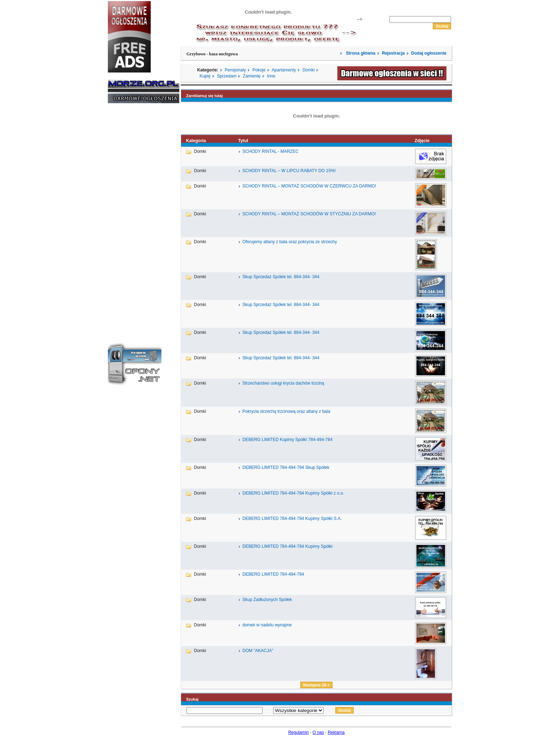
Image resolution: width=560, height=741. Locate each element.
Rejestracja (393, 53)
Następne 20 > (316, 685)
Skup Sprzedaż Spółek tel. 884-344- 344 (281, 277)
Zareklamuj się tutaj (204, 96)
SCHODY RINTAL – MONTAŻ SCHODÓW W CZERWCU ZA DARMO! (309, 186)
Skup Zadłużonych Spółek (267, 600)
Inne (271, 76)
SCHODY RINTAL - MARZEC (271, 151)
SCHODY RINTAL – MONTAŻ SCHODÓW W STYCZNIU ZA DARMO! (309, 214)
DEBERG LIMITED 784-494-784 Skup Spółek (286, 467)
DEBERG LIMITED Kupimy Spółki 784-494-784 (287, 440)
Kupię (205, 76)
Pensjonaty (235, 70)
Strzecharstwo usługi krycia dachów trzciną (283, 383)
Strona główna (360, 53)
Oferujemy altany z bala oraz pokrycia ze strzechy (290, 242)
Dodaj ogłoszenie (429, 53)
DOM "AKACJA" (258, 651)
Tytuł (243, 141)
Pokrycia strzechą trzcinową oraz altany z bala (286, 411)
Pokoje (259, 70)
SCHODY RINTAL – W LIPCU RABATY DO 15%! (289, 171)
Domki (309, 70)
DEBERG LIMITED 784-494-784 (273, 574)
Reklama (336, 732)
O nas (318, 732)
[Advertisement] (129, 217)
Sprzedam (227, 76)
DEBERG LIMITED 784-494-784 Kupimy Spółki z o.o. (293, 493)
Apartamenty (284, 70)
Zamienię (252, 76)
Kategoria (196, 141)
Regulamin (298, 732)
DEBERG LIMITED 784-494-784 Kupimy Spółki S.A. (292, 519)
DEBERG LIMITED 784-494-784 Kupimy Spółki (287, 546)
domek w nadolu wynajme (267, 625)
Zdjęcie (422, 141)
